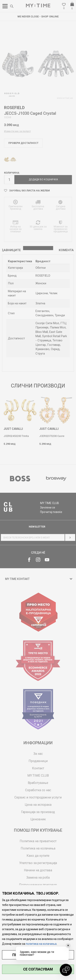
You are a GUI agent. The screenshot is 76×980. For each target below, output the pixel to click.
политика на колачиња (41, 944)
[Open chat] (66, 970)
